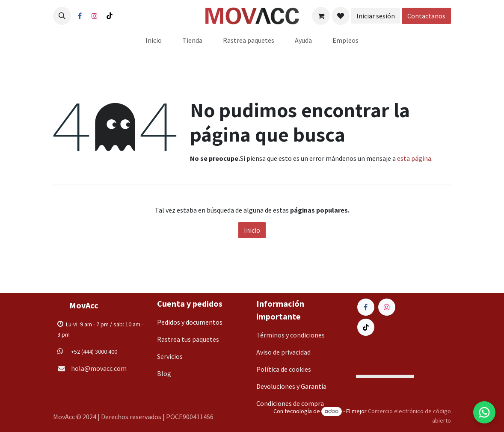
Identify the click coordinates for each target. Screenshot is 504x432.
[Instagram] (95, 16)
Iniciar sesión (376, 16)
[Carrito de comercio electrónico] (321, 16)
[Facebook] (80, 16)
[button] (62, 16)
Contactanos (426, 16)
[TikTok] (110, 16)
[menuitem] (154, 40)
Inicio (252, 230)
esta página (414, 158)
